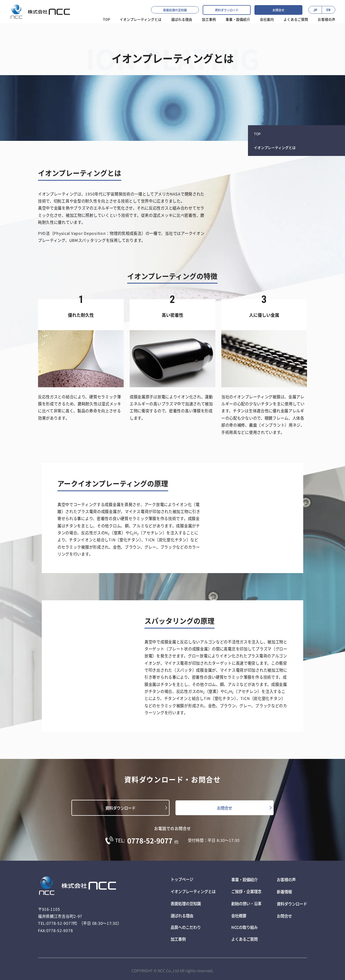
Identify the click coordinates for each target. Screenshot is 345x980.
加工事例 (209, 19)
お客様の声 (327, 19)
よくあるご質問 (296, 19)
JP (315, 10)
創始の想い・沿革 (246, 902)
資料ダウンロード (227, 10)
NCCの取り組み (244, 925)
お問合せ (278, 10)
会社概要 (239, 914)
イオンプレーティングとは (141, 19)
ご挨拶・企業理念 (246, 890)
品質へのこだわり (186, 925)
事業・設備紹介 (238, 19)
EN (328, 10)
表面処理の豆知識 (175, 10)
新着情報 (284, 890)
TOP (106, 19)
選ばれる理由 (182, 914)
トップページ (182, 879)
